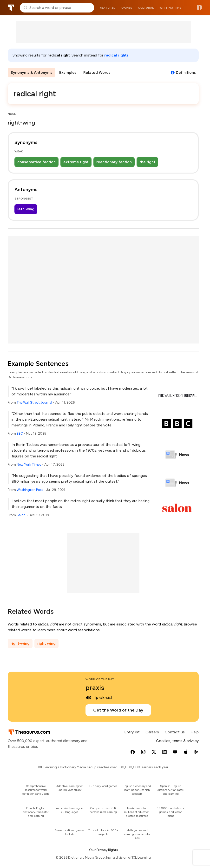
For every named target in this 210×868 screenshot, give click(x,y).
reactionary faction (114, 162)
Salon (21, 515)
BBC (20, 434)
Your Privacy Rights (103, 850)
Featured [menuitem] (108, 8)
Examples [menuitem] (68, 72)
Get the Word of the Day (118, 710)
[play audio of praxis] (88, 698)
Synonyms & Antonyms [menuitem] (32, 72)
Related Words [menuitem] (97, 72)
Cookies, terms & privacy (177, 741)
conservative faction (36, 162)
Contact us (175, 732)
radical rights (116, 55)
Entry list (132, 732)
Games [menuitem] (127, 8)
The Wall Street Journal (34, 403)
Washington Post (30, 490)
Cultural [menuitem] (146, 8)
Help (195, 732)
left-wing (26, 209)
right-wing (20, 643)
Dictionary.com (200, 8)
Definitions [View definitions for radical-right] (186, 72)
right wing (46, 643)
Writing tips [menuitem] (170, 8)
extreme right (76, 162)
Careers (152, 732)
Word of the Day (100, 679)
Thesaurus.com (11, 8)
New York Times (29, 465)
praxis (95, 687)
